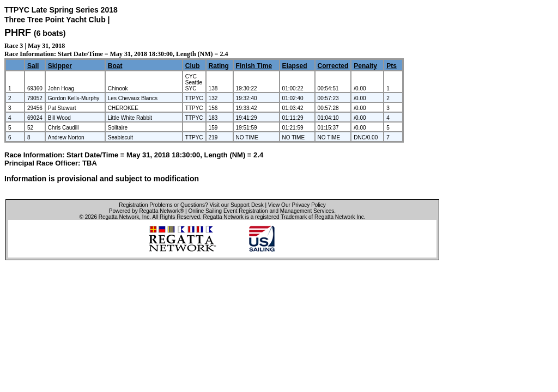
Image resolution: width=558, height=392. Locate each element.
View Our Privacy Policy (297, 205)
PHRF (18, 33)
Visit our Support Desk (236, 205)
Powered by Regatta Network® (146, 211)
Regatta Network (119, 217)
